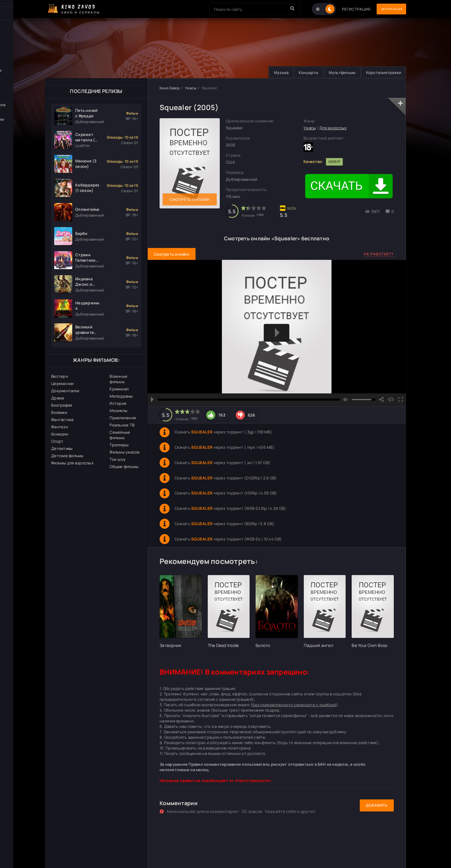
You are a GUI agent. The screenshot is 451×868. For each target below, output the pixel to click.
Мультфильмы (338, 72)
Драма (58, 398)
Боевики (59, 413)
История (118, 404)
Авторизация (385, 9)
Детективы (62, 449)
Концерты (302, 72)
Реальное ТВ (122, 425)
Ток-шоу (118, 460)
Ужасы (191, 88)
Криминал (119, 389)
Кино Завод (170, 88)
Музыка (273, 72)
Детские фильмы (67, 456)
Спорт (57, 442)
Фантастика (62, 420)
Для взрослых (333, 128)
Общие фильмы (124, 467)
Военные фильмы (118, 379)
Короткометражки (382, 72)
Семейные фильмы (120, 435)
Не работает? (379, 254)
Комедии (60, 434)
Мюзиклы (118, 411)
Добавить (377, 806)
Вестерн (60, 377)
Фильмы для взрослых (72, 463)
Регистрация (344, 9)
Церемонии (62, 384)
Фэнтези (59, 427)
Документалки (65, 391)
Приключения (123, 418)
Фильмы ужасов (124, 452)
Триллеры (119, 445)
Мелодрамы (121, 396)
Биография (62, 405)
